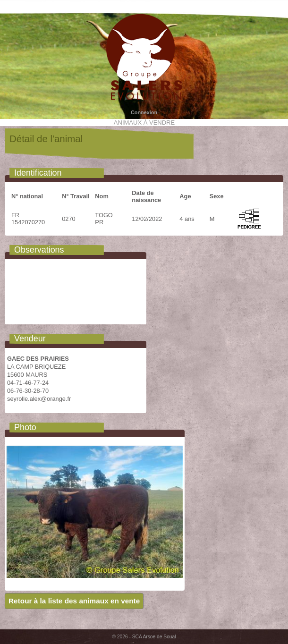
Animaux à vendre (144, 123)
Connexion (144, 112)
